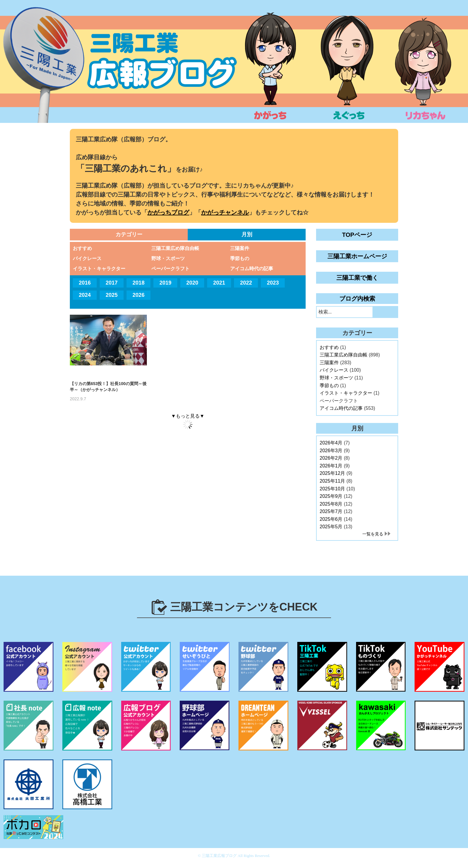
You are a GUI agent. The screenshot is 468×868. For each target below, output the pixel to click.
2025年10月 (332, 489)
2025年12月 (332, 473)
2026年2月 (331, 458)
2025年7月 (331, 511)
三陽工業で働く (357, 278)
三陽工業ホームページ (357, 256)
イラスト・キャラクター (99, 269)
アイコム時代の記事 (252, 269)
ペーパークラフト (170, 269)
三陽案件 (240, 248)
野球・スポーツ (168, 258)
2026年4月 (331, 443)
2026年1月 (331, 466)
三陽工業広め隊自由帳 (175, 248)
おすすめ (82, 248)
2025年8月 (331, 504)
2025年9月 (331, 496)
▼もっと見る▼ (188, 416)
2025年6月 (331, 519)
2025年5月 (331, 527)
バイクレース (87, 258)
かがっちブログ (168, 212)
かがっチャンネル (225, 212)
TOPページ (357, 235)
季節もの (240, 258)
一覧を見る (373, 534)
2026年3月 (331, 451)
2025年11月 (332, 481)
